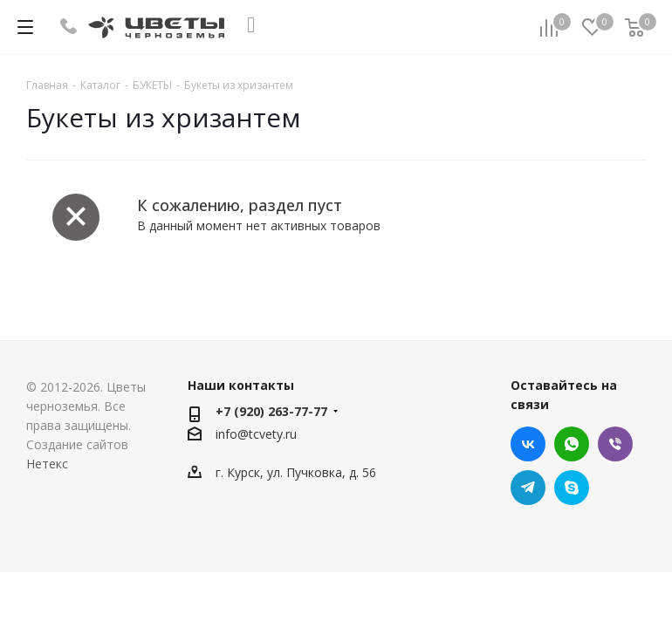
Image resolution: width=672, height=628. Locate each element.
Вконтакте (528, 444)
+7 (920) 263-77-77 (271, 411)
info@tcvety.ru (256, 434)
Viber (615, 444)
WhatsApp (572, 444)
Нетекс (47, 464)
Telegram (528, 488)
